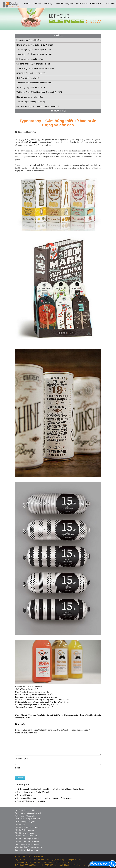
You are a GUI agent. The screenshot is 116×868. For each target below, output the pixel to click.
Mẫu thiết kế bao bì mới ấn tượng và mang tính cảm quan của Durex (42, 700)
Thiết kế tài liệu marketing (25, 830)
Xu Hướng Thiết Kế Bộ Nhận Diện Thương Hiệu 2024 (39, 92)
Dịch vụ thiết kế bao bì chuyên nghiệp (63, 715)
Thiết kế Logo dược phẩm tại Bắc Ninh (32, 792)
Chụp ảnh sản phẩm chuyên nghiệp (28, 847)
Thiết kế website (81, 4)
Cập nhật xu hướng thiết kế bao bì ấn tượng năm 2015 (37, 705)
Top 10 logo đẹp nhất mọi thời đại (31, 88)
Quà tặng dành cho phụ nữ (28, 78)
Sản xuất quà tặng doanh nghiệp (27, 844)
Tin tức (106, 4)
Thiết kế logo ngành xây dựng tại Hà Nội (34, 50)
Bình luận (20, 724)
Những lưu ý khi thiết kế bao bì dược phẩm (35, 45)
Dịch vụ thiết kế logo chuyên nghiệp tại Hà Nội (34, 694)
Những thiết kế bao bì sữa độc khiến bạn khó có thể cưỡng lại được (42, 702)
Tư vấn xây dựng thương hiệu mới (28, 813)
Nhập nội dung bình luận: (27, 733)
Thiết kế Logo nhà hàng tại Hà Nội (31, 102)
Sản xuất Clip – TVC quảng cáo (27, 850)
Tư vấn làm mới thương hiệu (26, 816)
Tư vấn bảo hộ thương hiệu (25, 822)
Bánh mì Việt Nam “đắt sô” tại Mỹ (30, 801)
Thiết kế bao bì (95, 4)
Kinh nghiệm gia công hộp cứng (30, 59)
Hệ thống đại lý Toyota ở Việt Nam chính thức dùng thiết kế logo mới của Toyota (50, 789)
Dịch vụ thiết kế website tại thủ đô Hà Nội (32, 692)
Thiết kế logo (48, 4)
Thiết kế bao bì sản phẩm (25, 833)
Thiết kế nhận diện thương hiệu (27, 827)
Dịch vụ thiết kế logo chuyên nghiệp (30, 715)
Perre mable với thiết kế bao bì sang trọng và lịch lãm (36, 697)
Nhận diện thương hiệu (64, 4)
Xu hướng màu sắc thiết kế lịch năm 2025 (34, 83)
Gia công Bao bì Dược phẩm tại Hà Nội (33, 64)
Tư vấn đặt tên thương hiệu (25, 810)
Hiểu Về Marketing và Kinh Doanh (31, 97)
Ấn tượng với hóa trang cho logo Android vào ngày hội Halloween (44, 798)
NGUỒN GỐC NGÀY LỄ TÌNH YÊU (31, 73)
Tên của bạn (21, 759)
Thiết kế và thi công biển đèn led (27, 841)
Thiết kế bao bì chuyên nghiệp (27, 689)
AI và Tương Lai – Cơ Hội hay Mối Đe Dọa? (35, 69)
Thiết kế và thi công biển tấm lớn (27, 839)
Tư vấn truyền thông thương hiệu (27, 819)
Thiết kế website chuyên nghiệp (27, 836)
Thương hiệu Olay (24, 795)
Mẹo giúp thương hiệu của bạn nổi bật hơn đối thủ (38, 106)
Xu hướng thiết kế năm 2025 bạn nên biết (34, 54)
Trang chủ (27, 4)
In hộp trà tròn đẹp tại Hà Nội (29, 40)
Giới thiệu (37, 4)
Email (18, 768)
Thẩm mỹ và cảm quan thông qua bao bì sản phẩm (35, 707)
